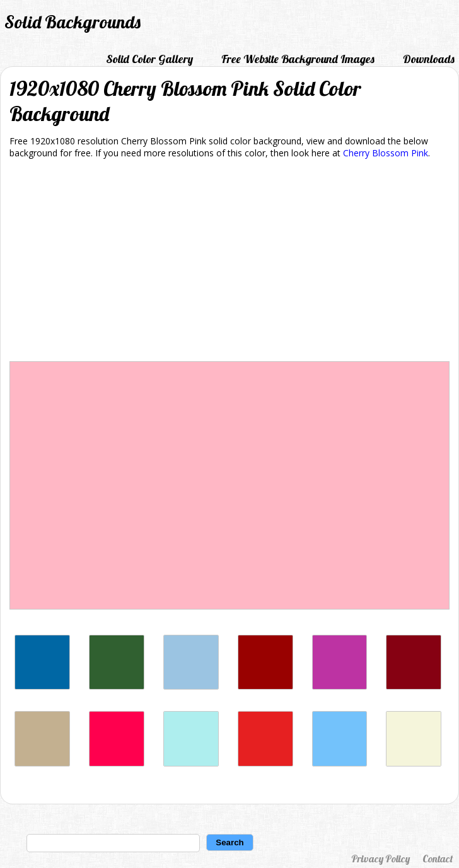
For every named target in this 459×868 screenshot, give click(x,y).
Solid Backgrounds (73, 22)
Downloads (429, 59)
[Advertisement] (229, 262)
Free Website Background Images (298, 59)
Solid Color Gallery (149, 59)
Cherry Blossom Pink (386, 153)
